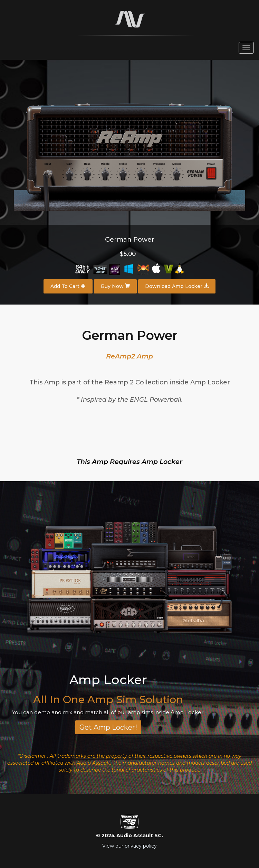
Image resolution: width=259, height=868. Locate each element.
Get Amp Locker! (108, 727)
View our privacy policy (129, 846)
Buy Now (115, 286)
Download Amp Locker (177, 286)
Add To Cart (68, 286)
